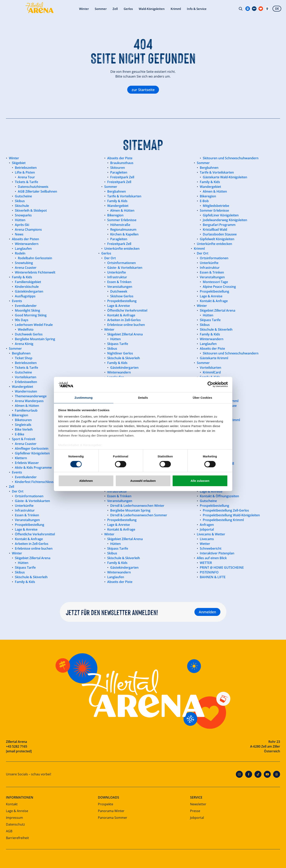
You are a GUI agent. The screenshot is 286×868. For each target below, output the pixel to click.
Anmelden (207, 612)
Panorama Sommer (113, 818)
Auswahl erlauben (143, 481)
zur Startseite (143, 90)
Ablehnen (86, 481)
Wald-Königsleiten (117, 10)
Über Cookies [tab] (203, 397)
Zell (79, 10)
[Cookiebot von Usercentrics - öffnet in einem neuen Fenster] (210, 384)
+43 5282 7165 (17, 746)
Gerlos (93, 10)
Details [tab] (143, 397)
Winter (47, 10)
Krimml (142, 10)
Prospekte (106, 804)
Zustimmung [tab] (84, 397)
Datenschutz (15, 824)
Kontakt (12, 804)
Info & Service (164, 10)
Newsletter (198, 804)
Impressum (14, 818)
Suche (239, 10)
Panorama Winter (111, 811)
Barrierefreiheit (17, 838)
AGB (9, 831)
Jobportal (197, 818)
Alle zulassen (200, 481)
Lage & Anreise (17, 811)
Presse (195, 811)
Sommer (64, 10)
